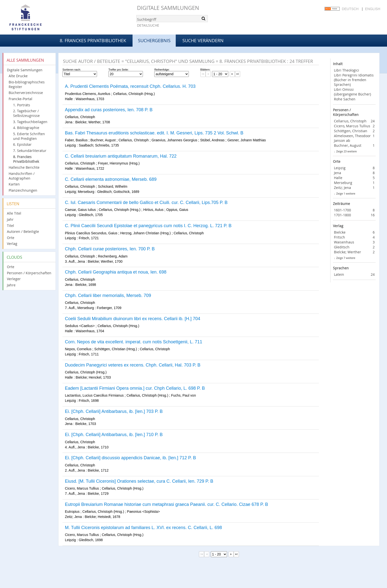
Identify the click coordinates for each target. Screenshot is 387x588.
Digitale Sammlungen (168, 8)
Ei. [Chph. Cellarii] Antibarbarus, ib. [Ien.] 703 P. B (114, 411)
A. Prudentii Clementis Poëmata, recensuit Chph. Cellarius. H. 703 (130, 86)
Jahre (11, 285)
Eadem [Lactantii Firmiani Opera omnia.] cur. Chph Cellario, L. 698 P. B (135, 388)
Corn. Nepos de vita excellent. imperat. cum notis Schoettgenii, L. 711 (134, 342)
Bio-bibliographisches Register (27, 84)
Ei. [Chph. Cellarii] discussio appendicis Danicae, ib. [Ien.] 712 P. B (130, 458)
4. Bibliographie (26, 128)
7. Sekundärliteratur (30, 151)
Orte (11, 238)
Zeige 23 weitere (346, 151)
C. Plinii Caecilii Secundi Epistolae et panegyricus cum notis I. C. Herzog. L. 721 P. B (148, 226)
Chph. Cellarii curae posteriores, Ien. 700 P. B (110, 249)
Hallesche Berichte (24, 167)
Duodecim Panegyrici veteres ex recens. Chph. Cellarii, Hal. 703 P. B (133, 365)
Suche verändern (203, 40)
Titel (10, 226)
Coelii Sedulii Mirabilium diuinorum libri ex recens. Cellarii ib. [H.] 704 (133, 319)
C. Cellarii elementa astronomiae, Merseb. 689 (111, 179)
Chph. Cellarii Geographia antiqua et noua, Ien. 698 (116, 272)
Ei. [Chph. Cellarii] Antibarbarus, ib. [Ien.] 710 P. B (114, 435)
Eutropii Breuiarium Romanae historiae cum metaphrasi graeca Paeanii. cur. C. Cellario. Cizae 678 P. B (166, 504)
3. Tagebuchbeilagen (30, 122)
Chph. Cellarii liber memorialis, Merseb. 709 (108, 295)
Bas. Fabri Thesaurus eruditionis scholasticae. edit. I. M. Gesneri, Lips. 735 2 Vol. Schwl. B (154, 133)
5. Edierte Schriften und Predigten (29, 136)
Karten (14, 184)
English (373, 9)
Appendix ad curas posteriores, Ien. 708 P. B (109, 110)
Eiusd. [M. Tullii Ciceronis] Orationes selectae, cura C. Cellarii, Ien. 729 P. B (139, 481)
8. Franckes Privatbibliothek (93, 40)
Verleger (14, 279)
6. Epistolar (22, 144)
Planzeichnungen (23, 190)
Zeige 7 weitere (346, 258)
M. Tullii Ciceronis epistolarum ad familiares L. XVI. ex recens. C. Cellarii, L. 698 (143, 528)
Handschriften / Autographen (22, 176)
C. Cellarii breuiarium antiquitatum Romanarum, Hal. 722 (121, 156)
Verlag (12, 244)
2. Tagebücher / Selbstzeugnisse (26, 113)
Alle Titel (14, 213)
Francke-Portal (20, 99)
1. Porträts (22, 105)
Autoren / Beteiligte (23, 231)
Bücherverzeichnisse (26, 93)
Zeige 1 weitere (346, 193)
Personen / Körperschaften (29, 273)
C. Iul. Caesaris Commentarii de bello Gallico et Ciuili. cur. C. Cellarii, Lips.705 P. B (146, 202)
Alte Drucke (18, 76)
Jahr (10, 219)
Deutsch (350, 9)
